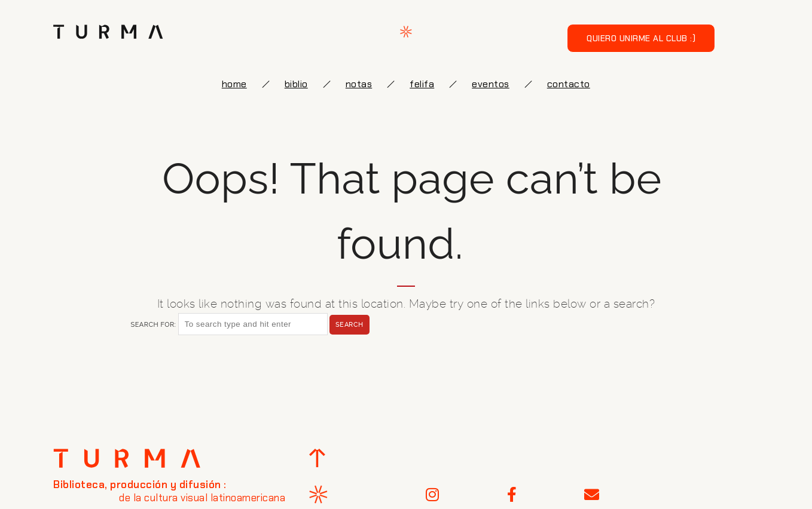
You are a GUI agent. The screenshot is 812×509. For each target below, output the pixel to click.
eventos (491, 84)
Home (234, 84)
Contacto (569, 84)
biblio (296, 84)
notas (359, 84)
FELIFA (422, 84)
